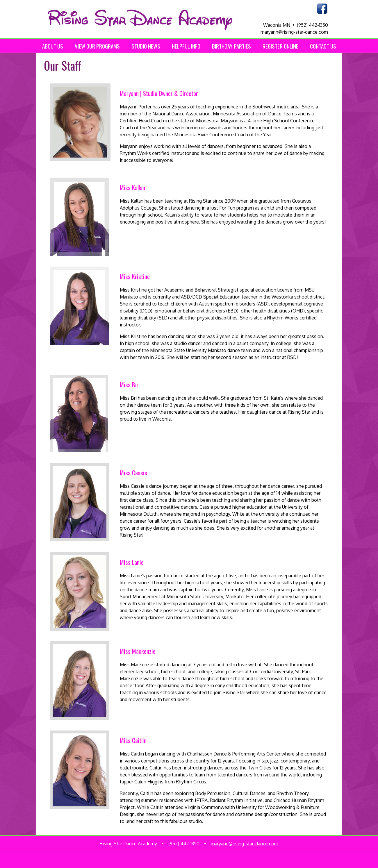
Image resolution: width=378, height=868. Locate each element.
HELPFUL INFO (186, 46)
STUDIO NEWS (146, 46)
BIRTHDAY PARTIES (231, 46)
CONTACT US (323, 46)
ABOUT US (53, 46)
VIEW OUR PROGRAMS (97, 46)
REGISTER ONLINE (280, 46)
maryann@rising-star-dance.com (294, 32)
